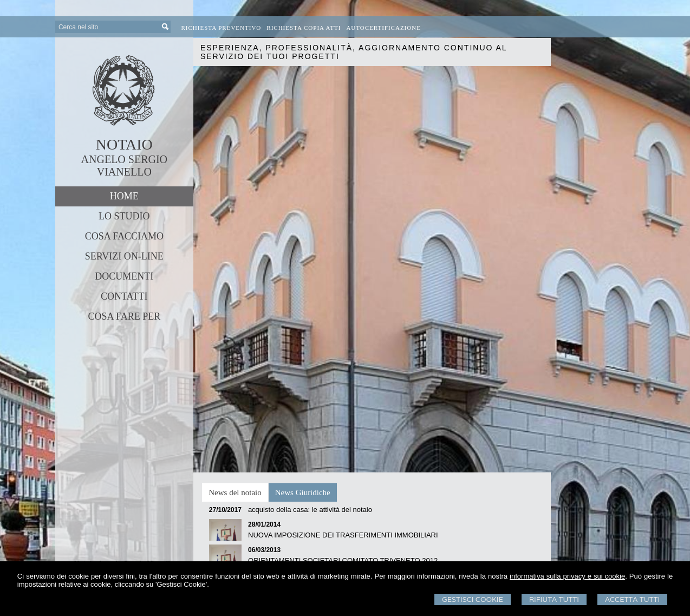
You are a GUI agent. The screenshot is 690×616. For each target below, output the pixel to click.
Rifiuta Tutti (554, 599)
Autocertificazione (383, 28)
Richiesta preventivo (222, 28)
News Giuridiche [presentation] (303, 492)
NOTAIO (124, 144)
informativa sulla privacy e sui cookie (567, 576)
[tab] (235, 492)
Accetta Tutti (632, 599)
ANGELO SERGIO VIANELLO (124, 166)
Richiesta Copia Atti (304, 28)
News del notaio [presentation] (235, 492)
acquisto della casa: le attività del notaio (310, 510)
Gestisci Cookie (473, 599)
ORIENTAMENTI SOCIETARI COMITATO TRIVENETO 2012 (343, 560)
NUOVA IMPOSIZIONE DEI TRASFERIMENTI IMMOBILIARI (343, 535)
